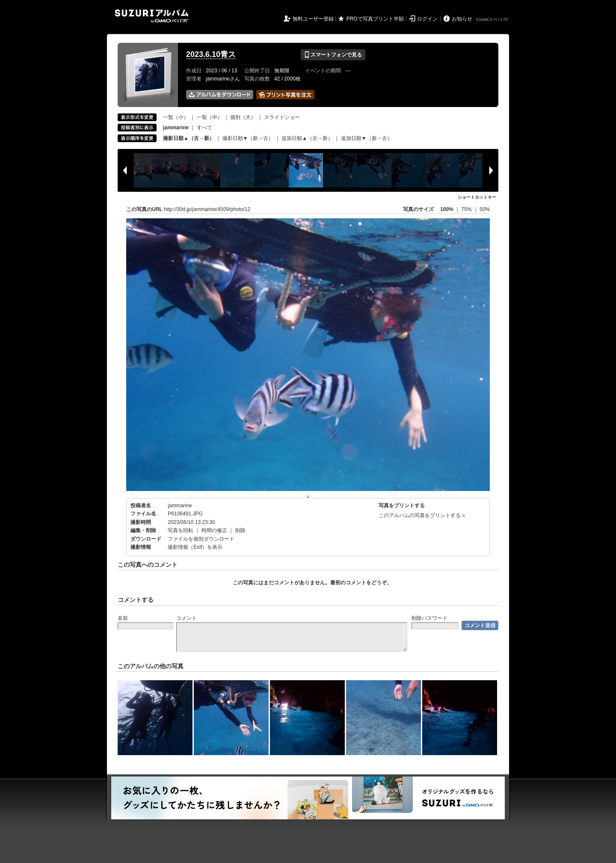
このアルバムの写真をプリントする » (422, 515)
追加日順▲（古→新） (307, 138)
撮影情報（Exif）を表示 (195, 547)
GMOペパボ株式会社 (493, 20)
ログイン (427, 19)
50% (485, 209)
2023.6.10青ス (211, 54)
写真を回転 (181, 530)
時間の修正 (214, 530)
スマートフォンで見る (333, 55)
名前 (123, 618)
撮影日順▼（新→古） (248, 138)
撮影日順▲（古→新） (189, 138)
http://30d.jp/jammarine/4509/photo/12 (207, 209)
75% (467, 209)
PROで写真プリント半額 (375, 19)
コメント (187, 618)
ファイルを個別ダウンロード (201, 539)
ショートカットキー (477, 197)
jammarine (180, 506)
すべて (204, 128)
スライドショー (282, 117)
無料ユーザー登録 (313, 19)
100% (447, 209)
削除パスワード (429, 618)
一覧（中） (210, 117)
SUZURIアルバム (152, 16)
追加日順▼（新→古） (367, 138)
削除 (240, 530)
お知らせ (462, 19)
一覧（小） (176, 117)
